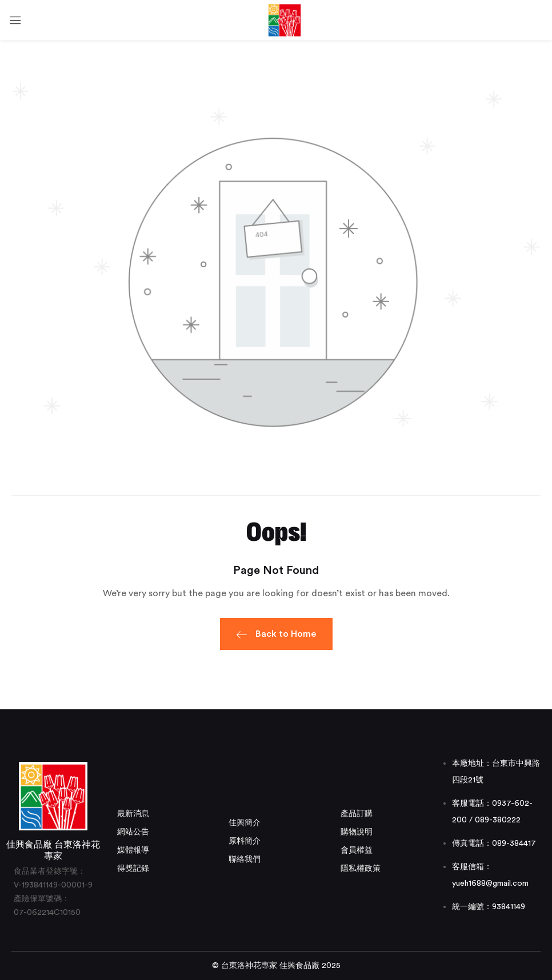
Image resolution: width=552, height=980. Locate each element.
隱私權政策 (361, 869)
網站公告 (133, 832)
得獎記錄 (133, 869)
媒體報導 (133, 850)
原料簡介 (245, 841)
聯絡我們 (245, 859)
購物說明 (357, 832)
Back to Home (276, 636)
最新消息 (133, 814)
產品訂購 (357, 814)
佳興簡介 (245, 823)
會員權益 (357, 850)
